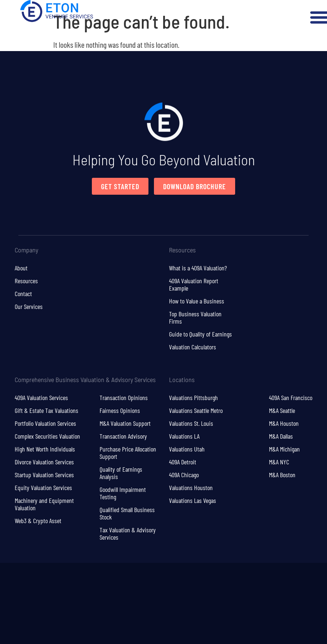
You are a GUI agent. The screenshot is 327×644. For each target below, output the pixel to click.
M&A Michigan (284, 449)
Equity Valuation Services (43, 488)
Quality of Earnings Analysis (121, 473)
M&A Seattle (282, 410)
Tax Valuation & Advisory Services (128, 533)
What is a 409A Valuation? (198, 268)
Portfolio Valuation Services (45, 423)
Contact (23, 294)
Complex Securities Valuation (47, 436)
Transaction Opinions (124, 397)
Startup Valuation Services (44, 475)
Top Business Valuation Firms (195, 317)
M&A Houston (284, 423)
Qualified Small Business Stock (127, 513)
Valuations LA (184, 436)
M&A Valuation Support (125, 423)
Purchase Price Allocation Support (128, 453)
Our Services (29, 306)
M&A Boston (282, 475)
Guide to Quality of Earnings (200, 334)
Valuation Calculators (193, 347)
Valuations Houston (191, 488)
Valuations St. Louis (191, 423)
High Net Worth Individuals (45, 449)
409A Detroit (183, 462)
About (21, 268)
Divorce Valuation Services (44, 462)
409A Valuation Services (41, 397)
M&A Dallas (281, 436)
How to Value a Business (197, 301)
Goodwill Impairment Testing (123, 493)
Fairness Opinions (120, 410)
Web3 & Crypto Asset (38, 521)
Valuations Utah (187, 449)
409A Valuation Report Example (194, 284)
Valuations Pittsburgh (193, 397)
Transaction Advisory (123, 436)
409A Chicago (184, 475)
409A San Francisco (291, 397)
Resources (26, 281)
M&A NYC (279, 462)
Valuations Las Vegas (193, 500)
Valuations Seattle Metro (196, 410)
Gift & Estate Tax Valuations (46, 410)
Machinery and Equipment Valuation (44, 504)
